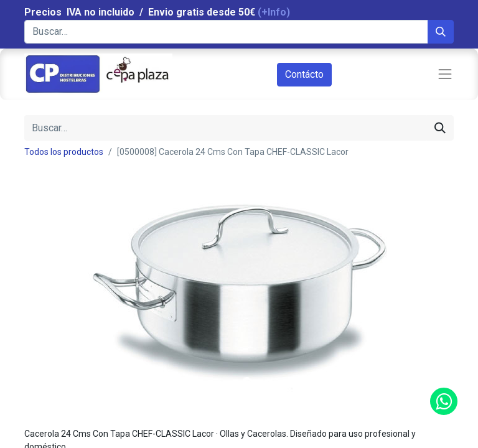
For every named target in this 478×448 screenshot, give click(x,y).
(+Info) (274, 12)
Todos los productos (64, 152)
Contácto (304, 74)
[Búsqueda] (441, 32)
